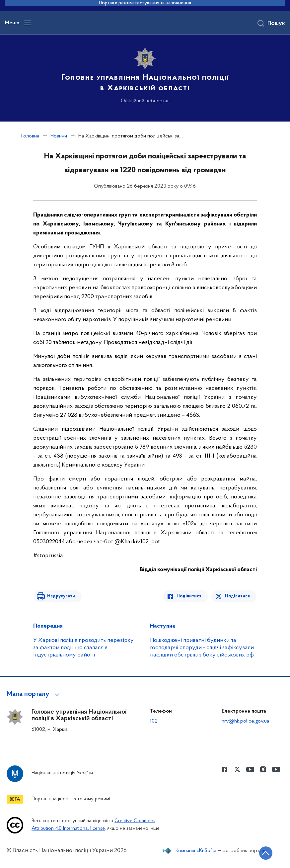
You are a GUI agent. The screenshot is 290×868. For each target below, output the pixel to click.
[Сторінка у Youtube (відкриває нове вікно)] (250, 769)
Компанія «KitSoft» (196, 851)
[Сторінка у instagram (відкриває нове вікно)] (263, 769)
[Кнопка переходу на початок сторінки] (265, 853)
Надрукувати (60, 596)
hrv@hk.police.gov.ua (245, 721)
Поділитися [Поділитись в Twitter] (238, 596)
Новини (59, 136)
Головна (30, 136)
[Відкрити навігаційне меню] (28, 23)
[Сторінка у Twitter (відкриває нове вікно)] (237, 769)
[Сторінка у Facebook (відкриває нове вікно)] (224, 769)
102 (154, 721)
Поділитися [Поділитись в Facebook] (190, 596)
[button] (34, 694)
